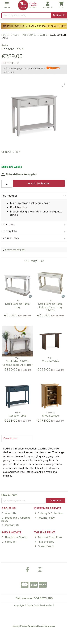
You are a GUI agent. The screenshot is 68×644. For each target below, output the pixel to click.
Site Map (9, 542)
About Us (9, 513)
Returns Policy (45, 518)
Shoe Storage (50, 416)
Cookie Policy (44, 546)
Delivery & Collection (49, 513)
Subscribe (56, 500)
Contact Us (10, 525)
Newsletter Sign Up (15, 537)
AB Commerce (48, 626)
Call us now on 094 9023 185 (34, 598)
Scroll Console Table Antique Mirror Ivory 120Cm (50, 307)
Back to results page (15, 250)
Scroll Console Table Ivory (17, 306)
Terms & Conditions (48, 537)
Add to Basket (39, 183)
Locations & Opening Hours (16, 519)
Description (10, 439)
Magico (24, 626)
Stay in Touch (9, 495)
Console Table (50, 361)
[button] (63, 85)
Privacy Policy (44, 542)
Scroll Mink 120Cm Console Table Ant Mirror (17, 363)
